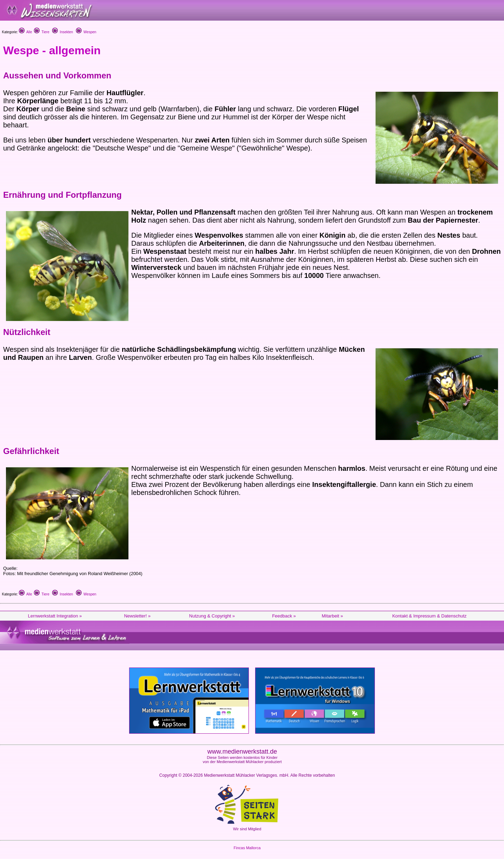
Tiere (42, 32)
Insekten (62, 32)
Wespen (86, 32)
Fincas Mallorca (247, 848)
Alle (26, 32)
